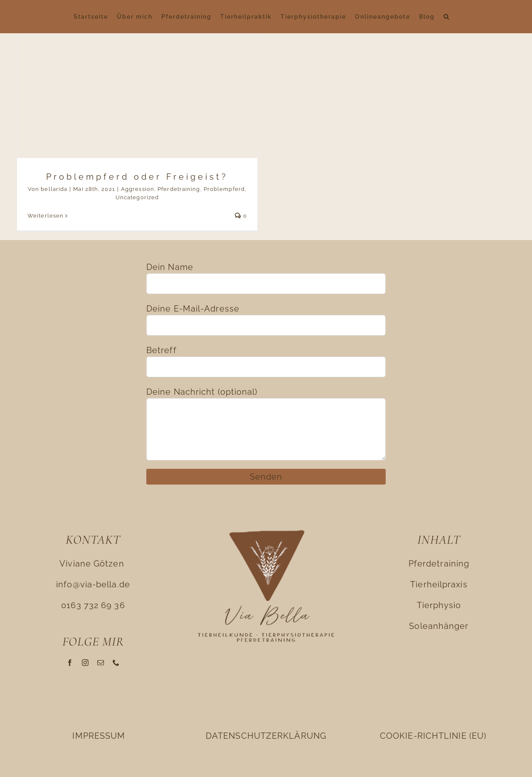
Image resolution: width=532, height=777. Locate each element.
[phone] (116, 663)
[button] (447, 17)
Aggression (138, 189)
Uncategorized (137, 197)
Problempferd (224, 189)
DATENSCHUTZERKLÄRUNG (266, 736)
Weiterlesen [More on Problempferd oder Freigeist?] (46, 216)
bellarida (54, 189)
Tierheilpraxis (439, 584)
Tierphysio (439, 605)
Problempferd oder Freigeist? (137, 177)
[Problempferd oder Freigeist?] (137, 132)
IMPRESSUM (99, 736)
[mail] (101, 663)
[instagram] (85, 663)
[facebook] (70, 663)
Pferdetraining (179, 189)
